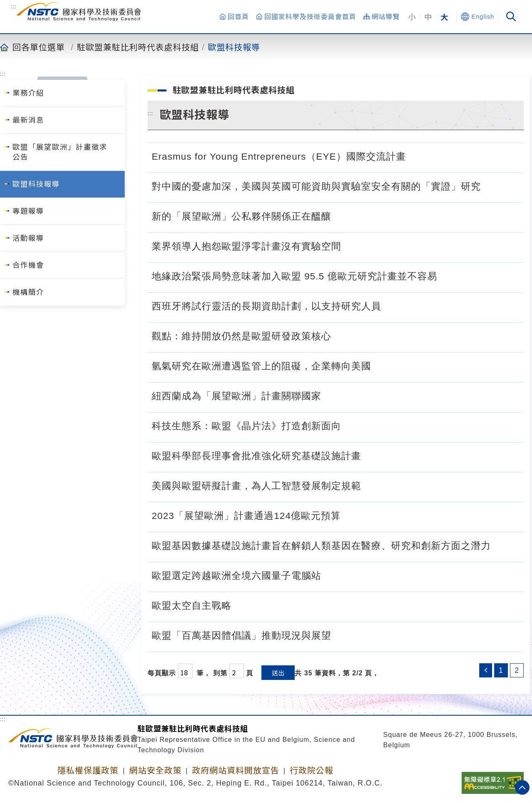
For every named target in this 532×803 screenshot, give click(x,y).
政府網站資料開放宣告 (236, 771)
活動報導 (28, 238)
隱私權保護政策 (88, 771)
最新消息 (28, 120)
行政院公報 (312, 771)
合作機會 (28, 265)
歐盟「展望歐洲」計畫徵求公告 (60, 152)
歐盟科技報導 (234, 47)
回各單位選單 (39, 47)
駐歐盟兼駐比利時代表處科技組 (138, 47)
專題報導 (28, 211)
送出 (278, 673)
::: (14, 6)
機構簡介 (28, 292)
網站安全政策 (155, 771)
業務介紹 (28, 93)
